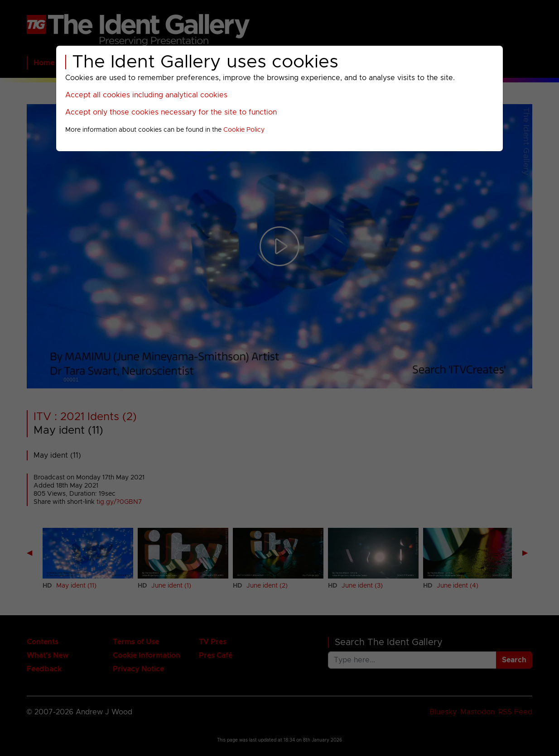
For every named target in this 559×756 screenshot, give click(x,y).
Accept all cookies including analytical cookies (146, 95)
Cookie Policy (244, 130)
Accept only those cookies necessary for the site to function (171, 112)
